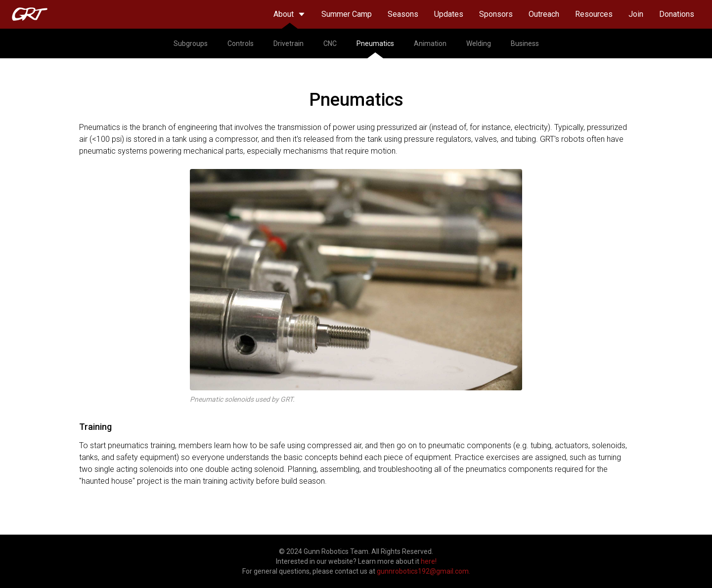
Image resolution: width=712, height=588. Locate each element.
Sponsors (496, 14)
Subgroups (191, 43)
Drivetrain (289, 43)
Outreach (544, 14)
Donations (677, 14)
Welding (479, 43)
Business (525, 43)
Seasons (403, 14)
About (289, 19)
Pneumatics (375, 49)
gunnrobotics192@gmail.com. (423, 571)
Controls (241, 43)
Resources (594, 14)
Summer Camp (347, 14)
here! (429, 561)
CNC (330, 43)
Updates (449, 14)
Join (636, 14)
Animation (430, 43)
